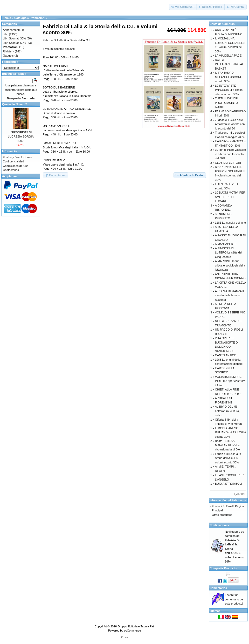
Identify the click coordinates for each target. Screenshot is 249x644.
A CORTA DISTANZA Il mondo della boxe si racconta (229, 295)
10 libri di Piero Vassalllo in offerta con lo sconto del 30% (230, 154)
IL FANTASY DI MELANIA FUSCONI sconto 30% (228, 77)
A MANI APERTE (226, 244)
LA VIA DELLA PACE (228, 56)
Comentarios (218, 588)
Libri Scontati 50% (14, 43)
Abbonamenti (11, 30)
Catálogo (20, 18)
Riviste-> (8, 51)
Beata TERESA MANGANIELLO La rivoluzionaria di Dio (227, 445)
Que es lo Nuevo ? (15, 104)
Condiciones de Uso (16, 166)
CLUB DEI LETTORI (228, 163)
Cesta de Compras (222, 24)
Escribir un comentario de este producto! (234, 599)
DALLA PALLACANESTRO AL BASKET (229, 64)
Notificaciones (219, 525)
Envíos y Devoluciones (17, 157)
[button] (183, 7)
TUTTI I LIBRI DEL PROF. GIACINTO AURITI (227, 103)
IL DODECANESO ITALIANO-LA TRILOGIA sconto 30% (230, 432)
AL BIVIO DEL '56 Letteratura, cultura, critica (227, 411)
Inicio (7, 18)
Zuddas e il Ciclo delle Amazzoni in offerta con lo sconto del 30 (230, 124)
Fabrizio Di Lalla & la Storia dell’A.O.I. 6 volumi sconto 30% (228, 458)
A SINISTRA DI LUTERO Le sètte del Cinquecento (229, 253)
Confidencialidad (13, 161)
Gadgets (8, 56)
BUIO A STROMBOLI (229, 484)
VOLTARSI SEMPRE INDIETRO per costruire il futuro (230, 381)
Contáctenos (11, 170)
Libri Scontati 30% (14, 38)
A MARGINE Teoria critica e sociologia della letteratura (230, 265)
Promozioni (37, 18)
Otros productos (222, 515)
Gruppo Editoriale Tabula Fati (136, 626)
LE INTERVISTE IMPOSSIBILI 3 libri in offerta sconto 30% (229, 90)
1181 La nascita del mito (230, 223)
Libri (6, 34)
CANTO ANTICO (226, 355)
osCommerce (132, 631)
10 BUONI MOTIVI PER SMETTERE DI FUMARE (230, 197)
